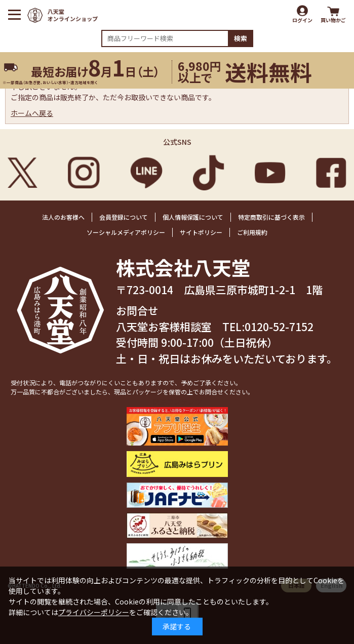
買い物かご (333, 20)
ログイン (302, 20)
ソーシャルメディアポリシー (126, 232)
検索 (241, 38)
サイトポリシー (201, 232)
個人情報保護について (193, 217)
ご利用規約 (252, 232)
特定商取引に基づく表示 (271, 217)
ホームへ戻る (32, 113)
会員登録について (124, 217)
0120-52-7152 (279, 327)
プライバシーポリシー (94, 612)
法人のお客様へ (63, 217)
